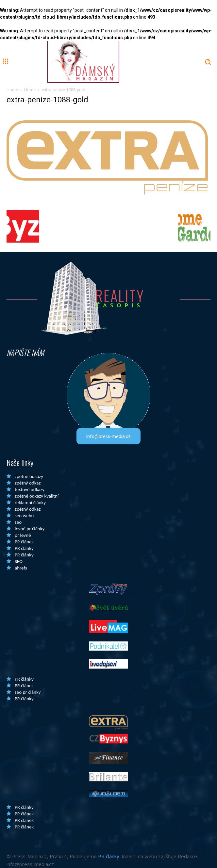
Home (12, 90)
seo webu (24, 516)
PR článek (24, 542)
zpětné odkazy (29, 476)
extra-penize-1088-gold (47, 100)
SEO (19, 561)
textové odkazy (30, 489)
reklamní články (30, 502)
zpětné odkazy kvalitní (37, 496)
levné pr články (30, 529)
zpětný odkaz (28, 483)
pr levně (23, 535)
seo (18, 522)
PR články (24, 548)
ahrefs (21, 568)
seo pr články (28, 692)
